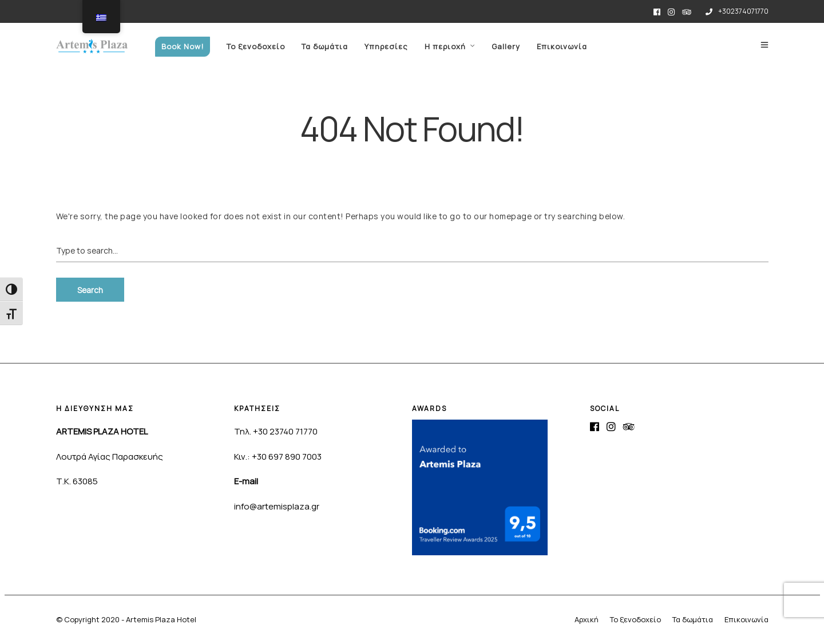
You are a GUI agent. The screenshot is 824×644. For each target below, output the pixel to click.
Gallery (506, 46)
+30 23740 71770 (285, 431)
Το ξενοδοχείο (256, 46)
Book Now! (183, 46)
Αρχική (587, 619)
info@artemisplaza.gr (277, 506)
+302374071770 (737, 11)
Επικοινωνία (562, 46)
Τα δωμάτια (325, 46)
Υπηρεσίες (386, 46)
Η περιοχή (445, 46)
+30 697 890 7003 (287, 457)
